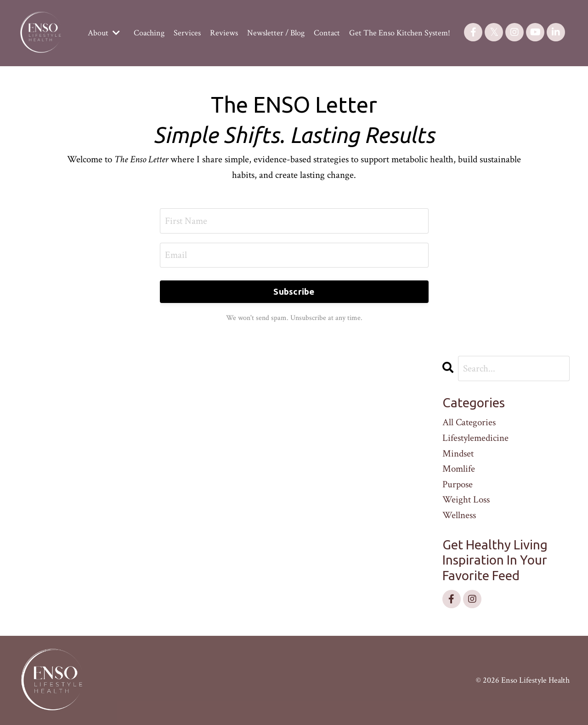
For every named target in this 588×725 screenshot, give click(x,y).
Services (187, 33)
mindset (458, 454)
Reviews (224, 33)
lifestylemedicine (475, 438)
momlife (459, 469)
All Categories (469, 422)
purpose (458, 484)
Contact (327, 33)
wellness (459, 515)
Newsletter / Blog (276, 33)
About (104, 33)
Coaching (149, 33)
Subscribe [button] (294, 291)
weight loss (466, 500)
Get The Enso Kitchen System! (400, 33)
